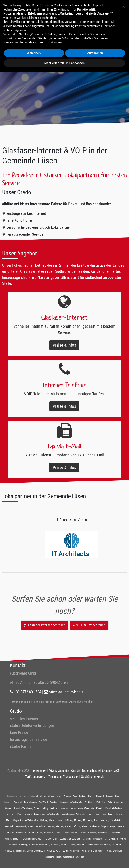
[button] (124, 7)
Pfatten (68, 827)
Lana (104, 814)
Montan (77, 820)
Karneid (100, 808)
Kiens (20, 814)
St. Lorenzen (75, 839)
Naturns (104, 820)
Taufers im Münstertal (39, 845)
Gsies (37, 808)
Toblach (81, 845)
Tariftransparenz (35, 777)
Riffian (31, 833)
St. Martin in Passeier (92, 839)
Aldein (43, 796)
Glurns (8, 808)
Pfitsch (77, 827)
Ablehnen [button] (34, 53)
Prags (113, 827)
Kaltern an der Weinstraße (82, 808)
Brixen (118, 796)
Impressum (39, 771)
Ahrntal (35, 796)
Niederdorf (21, 827)
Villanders (75, 851)
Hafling (45, 808)
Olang (31, 827)
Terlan (64, 845)
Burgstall (18, 802)
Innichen (54, 808)
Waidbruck (118, 851)
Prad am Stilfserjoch (99, 827)
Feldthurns (90, 802)
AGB (117, 771)
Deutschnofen (30, 802)
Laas (90, 814)
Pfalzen (59, 827)
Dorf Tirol (43, 802)
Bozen (91, 796)
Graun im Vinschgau (23, 808)
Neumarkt (10, 827)
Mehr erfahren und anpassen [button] (64, 63)
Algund (51, 796)
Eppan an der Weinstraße (71, 802)
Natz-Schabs (116, 820)
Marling (43, 820)
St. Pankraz (110, 839)
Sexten (16, 839)
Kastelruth (10, 814)
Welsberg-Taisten (53, 857)
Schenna (92, 833)
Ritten (39, 833)
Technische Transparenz (63, 777)
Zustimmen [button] (95, 53)
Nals (96, 820)
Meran (60, 820)
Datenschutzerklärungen (97, 771)
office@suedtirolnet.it (63, 692)
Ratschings (21, 833)
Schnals (7, 839)
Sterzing (23, 845)
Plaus (85, 827)
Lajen (97, 814)
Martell (52, 820)
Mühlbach (88, 820)
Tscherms (20, 851)
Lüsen (119, 814)
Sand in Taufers (70, 833)
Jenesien (64, 808)
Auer (75, 796)
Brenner (110, 796)
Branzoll (100, 796)
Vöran (108, 851)
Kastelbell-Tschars (114, 808)
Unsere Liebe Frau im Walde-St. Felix (44, 851)
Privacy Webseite (59, 771)
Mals (8, 820)
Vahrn (65, 851)
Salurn (58, 833)
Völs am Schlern (96, 851)
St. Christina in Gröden (32, 839)
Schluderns (115, 833)
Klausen (28, 814)
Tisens (72, 845)
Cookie (76, 771)
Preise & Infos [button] (64, 345)
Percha (51, 827)
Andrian (67, 796)
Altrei (59, 796)
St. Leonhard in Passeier (55, 839)
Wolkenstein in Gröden (73, 857)
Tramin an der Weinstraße (98, 845)
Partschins (40, 827)
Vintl (84, 851)
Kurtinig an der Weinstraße (74, 814)
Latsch (111, 814)
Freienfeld (101, 802)
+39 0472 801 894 (26, 692)
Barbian (83, 796)
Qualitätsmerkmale (93, 777)
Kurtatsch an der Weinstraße (47, 814)
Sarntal (83, 833)
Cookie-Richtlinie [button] (28, 18)
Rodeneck (49, 833)
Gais (110, 802)
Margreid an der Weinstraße (25, 820)
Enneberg (54, 802)
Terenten (55, 845)
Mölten (69, 820)
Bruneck (8, 802)
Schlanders (103, 833)
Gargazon (119, 802)
